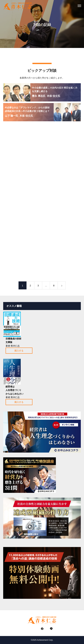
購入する (19, 351)
